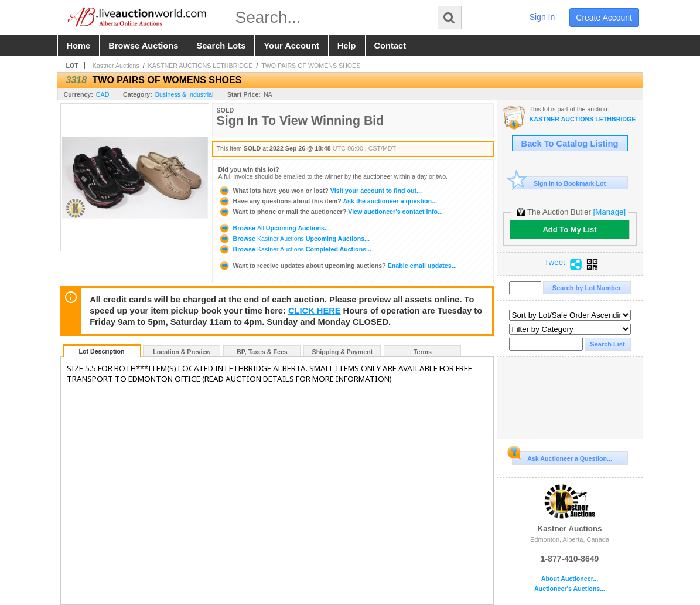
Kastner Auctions (116, 66)
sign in (542, 17)
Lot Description (101, 351)
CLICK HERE (315, 311)
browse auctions (143, 46)
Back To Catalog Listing (570, 144)
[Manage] (609, 212)
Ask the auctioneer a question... (328, 201)
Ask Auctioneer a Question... (562, 457)
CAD (103, 94)
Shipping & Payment (343, 352)
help (347, 46)
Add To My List (569, 230)
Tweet (555, 263)
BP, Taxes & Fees (262, 352)
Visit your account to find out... (320, 191)
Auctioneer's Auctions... (570, 589)
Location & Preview (182, 352)
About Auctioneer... (570, 579)
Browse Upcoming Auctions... (274, 228)
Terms (423, 352)
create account (604, 18)
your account (291, 46)
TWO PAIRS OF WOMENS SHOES (311, 66)
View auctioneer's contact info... (331, 212)
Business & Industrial (185, 94)
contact (390, 46)
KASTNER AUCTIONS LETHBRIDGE (201, 66)
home (79, 46)
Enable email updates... (338, 266)
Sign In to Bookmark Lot (559, 183)
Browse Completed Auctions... (295, 249)
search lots (221, 46)
